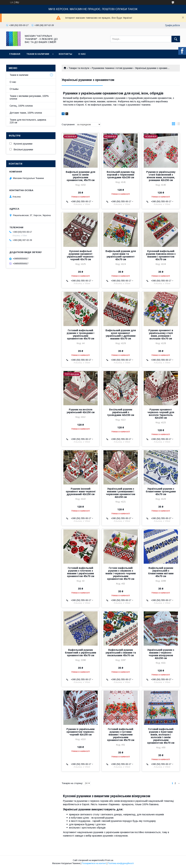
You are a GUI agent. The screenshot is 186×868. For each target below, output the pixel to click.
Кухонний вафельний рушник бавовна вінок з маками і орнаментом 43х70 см (161, 255)
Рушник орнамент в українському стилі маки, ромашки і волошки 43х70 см (161, 334)
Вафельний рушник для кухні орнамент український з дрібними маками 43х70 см (121, 334)
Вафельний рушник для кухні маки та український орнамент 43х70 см (121, 255)
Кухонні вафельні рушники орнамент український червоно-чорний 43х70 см (81, 255)
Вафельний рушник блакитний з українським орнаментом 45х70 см (80, 653)
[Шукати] (176, 39)
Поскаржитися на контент (94, 863)
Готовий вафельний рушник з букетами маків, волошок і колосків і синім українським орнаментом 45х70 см (161, 736)
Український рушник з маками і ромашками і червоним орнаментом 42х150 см (121, 493)
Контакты (65, 54)
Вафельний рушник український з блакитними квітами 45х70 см (161, 572)
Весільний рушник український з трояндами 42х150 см (121, 412)
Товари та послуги (79, 68)
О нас (82, 54)
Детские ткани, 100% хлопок (26, 113)
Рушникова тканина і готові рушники (112, 68)
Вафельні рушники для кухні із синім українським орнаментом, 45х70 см (80, 176)
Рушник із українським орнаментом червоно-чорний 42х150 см (81, 732)
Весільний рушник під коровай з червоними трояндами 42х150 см (121, 175)
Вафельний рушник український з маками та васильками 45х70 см (121, 653)
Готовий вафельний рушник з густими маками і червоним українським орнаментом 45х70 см (121, 735)
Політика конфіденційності (121, 863)
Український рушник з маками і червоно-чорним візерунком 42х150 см (161, 654)
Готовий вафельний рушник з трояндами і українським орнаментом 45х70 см (80, 334)
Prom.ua (109, 860)
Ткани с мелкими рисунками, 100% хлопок (29, 97)
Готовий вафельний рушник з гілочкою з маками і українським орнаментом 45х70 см (81, 572)
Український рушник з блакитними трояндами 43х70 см (161, 491)
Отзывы (14, 89)
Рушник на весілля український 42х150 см (81, 411)
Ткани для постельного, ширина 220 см (28, 121)
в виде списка (178, 125)
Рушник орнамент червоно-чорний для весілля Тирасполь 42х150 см (161, 414)
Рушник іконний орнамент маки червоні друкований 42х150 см (81, 491)
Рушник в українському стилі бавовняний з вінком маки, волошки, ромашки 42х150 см (161, 176)
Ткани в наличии (38, 54)
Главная (15, 54)
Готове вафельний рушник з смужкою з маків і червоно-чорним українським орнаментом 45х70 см (121, 573)
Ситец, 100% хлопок (21, 106)
